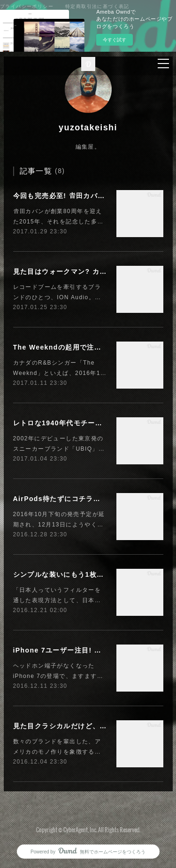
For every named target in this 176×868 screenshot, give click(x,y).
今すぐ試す (115, 40)
